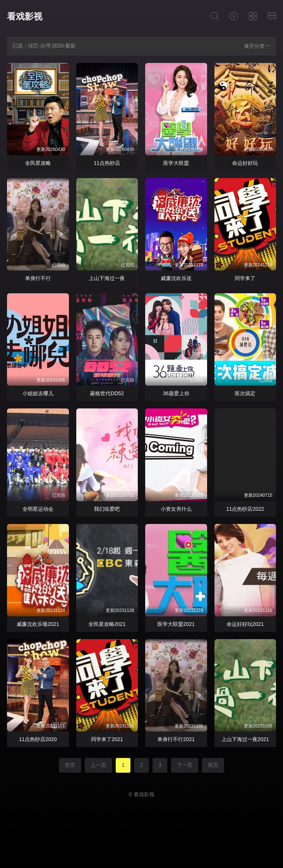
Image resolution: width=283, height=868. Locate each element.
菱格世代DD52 (107, 393)
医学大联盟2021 (176, 624)
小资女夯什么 (176, 509)
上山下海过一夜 (107, 278)
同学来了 (245, 278)
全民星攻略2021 (107, 624)
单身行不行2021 (176, 739)
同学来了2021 (107, 739)
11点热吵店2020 (38, 739)
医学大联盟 (176, 163)
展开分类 (257, 46)
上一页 (98, 765)
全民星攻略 (38, 163)
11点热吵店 (107, 163)
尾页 (213, 765)
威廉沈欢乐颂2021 (38, 624)
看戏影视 (25, 16)
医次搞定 (245, 393)
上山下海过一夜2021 (245, 739)
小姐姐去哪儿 (38, 393)
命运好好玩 (245, 163)
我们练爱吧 (107, 509)
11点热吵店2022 (245, 509)
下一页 (185, 765)
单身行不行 (38, 278)
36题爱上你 (176, 393)
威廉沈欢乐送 (176, 278)
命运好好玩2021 (245, 624)
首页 (70, 765)
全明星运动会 (38, 509)
